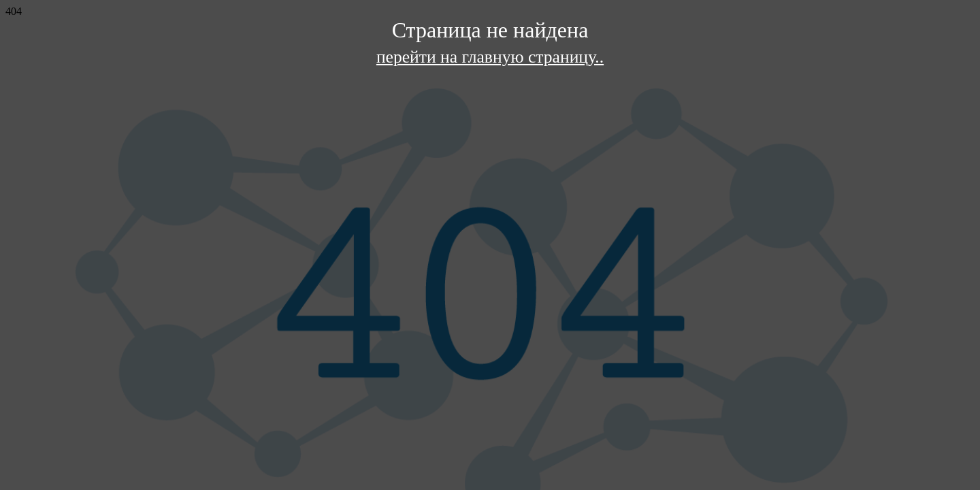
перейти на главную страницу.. (490, 57)
